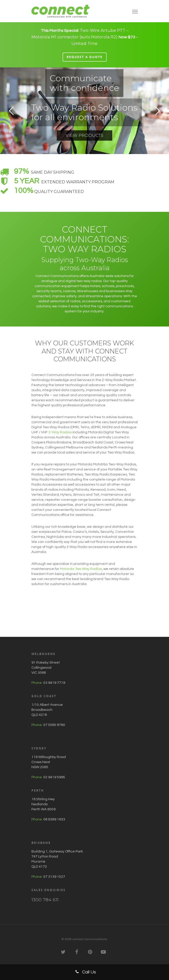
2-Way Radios (60, 432)
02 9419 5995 (54, 777)
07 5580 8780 (54, 725)
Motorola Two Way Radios (81, 569)
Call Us (84, 972)
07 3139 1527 (54, 877)
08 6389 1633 (54, 819)
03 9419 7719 (54, 683)
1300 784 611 (45, 900)
